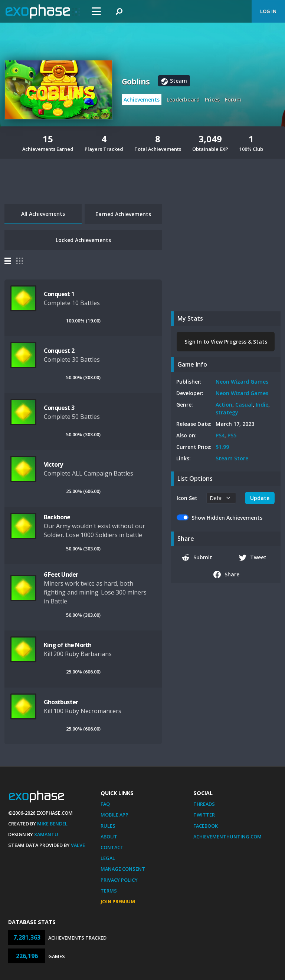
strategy (227, 412)
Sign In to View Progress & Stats (226, 342)
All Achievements (43, 214)
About (109, 837)
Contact (112, 847)
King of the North (68, 645)
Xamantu (46, 834)
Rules (108, 826)
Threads (204, 804)
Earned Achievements (123, 214)
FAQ (105, 804)
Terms (109, 891)
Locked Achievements (83, 240)
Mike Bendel (52, 824)
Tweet (253, 557)
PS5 (232, 435)
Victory (53, 464)
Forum (233, 100)
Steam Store (232, 458)
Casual (244, 405)
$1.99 (222, 447)
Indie (262, 405)
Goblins (136, 82)
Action (224, 405)
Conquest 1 (59, 294)
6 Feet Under (61, 575)
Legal (108, 858)
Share (227, 575)
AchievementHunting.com (227, 837)
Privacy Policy (119, 880)
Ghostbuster (61, 702)
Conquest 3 (59, 408)
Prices (212, 100)
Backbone (57, 517)
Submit (197, 557)
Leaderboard (183, 100)
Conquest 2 (59, 351)
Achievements (142, 100)
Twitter (204, 815)
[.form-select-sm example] (221, 498)
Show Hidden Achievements (227, 518)
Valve (78, 845)
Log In (268, 11)
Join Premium (118, 901)
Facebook (206, 826)
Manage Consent (123, 869)
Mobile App (114, 815)
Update (260, 498)
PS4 (220, 435)
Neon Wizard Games (242, 382)
